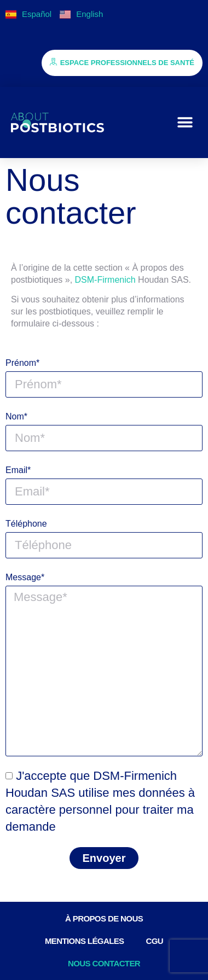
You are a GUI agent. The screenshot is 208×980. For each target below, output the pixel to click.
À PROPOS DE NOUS (104, 918)
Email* (18, 470)
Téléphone (26, 524)
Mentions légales (85, 941)
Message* (25, 577)
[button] (185, 123)
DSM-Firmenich (105, 280)
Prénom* (22, 363)
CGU (155, 941)
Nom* (16, 416)
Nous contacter (104, 963)
